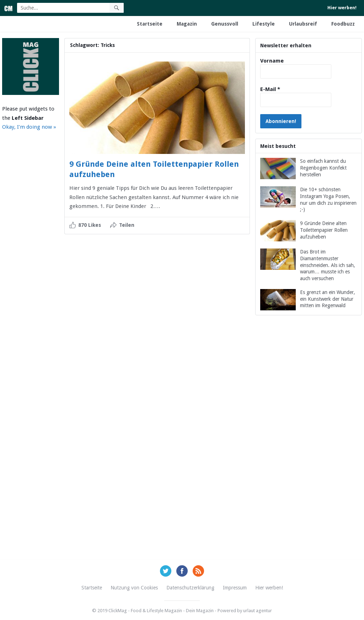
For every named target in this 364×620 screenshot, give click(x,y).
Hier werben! (342, 8)
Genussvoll (225, 24)
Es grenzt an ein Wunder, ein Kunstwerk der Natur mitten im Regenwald (328, 299)
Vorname (272, 61)
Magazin (187, 24)
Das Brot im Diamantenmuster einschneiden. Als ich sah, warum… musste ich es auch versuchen (328, 265)
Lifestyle (264, 24)
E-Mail (270, 89)
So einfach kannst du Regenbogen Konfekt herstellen (323, 168)
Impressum (235, 588)
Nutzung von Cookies (134, 588)
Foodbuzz (343, 24)
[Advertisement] (309, 446)
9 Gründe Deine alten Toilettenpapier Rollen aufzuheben (324, 230)
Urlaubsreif (303, 24)
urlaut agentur (258, 611)
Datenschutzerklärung (190, 588)
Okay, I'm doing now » (29, 127)
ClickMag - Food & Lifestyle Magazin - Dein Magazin (161, 611)
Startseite (150, 24)
